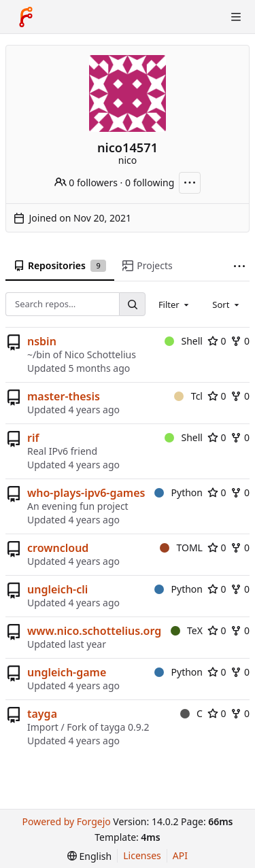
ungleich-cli (57, 589)
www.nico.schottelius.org (94, 631)
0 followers (86, 183)
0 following (150, 183)
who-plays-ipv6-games (86, 493)
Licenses (142, 855)
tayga (42, 714)
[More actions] (190, 183)
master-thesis (64, 396)
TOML (181, 548)
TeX (187, 630)
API (180, 855)
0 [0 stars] (217, 341)
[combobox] (175, 304)
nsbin (42, 341)
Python (178, 492)
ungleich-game (67, 672)
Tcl (188, 396)
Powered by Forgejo (66, 821)
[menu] (89, 856)
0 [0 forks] (240, 341)
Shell (184, 341)
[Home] (26, 17)
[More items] (239, 266)
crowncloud (58, 548)
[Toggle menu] (236, 17)
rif (33, 438)
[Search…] (132, 304)
